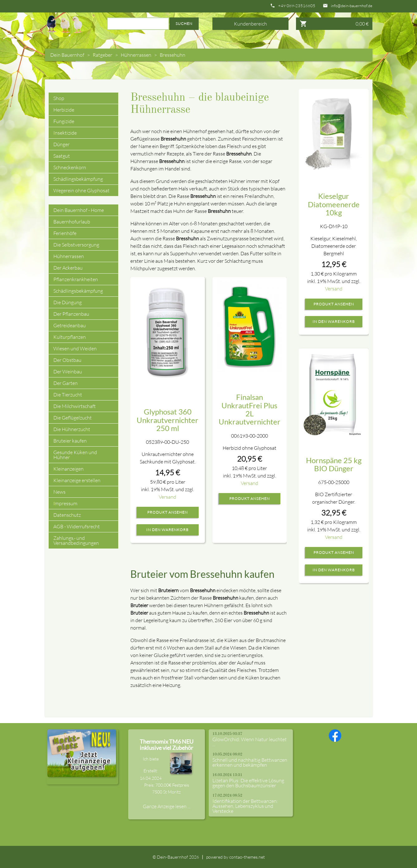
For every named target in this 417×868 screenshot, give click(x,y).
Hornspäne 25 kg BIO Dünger (334, 464)
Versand (167, 497)
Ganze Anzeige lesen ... (167, 806)
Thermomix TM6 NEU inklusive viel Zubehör (167, 745)
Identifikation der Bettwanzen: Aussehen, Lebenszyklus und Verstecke (245, 806)
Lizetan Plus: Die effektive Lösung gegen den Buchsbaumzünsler (248, 783)
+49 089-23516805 (297, 6)
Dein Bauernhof (67, 55)
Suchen (184, 24)
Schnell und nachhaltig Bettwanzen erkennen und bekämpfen (250, 762)
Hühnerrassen (136, 55)
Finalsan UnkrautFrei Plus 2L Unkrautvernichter (250, 409)
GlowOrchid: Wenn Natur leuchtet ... (250, 742)
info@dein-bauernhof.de (352, 6)
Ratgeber (102, 55)
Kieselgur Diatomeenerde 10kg (334, 204)
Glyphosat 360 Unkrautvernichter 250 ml (167, 420)
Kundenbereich (250, 24)
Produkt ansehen (167, 512)
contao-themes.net (247, 857)
